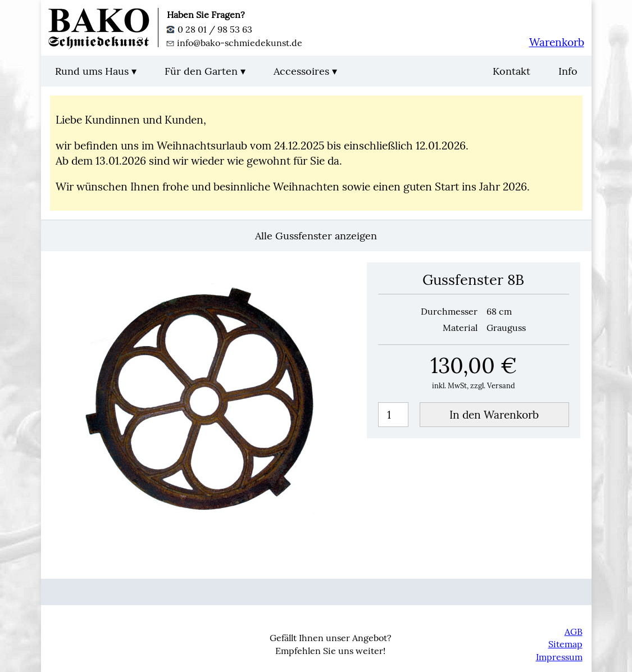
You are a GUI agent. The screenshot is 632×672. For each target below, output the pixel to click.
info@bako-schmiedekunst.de (235, 43)
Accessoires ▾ (305, 71)
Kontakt (511, 71)
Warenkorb (557, 42)
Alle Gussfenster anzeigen (316, 236)
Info (568, 71)
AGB (574, 632)
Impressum (559, 657)
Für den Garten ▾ (205, 71)
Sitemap (565, 644)
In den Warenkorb (494, 415)
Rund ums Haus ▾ (96, 71)
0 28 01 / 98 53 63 (210, 29)
